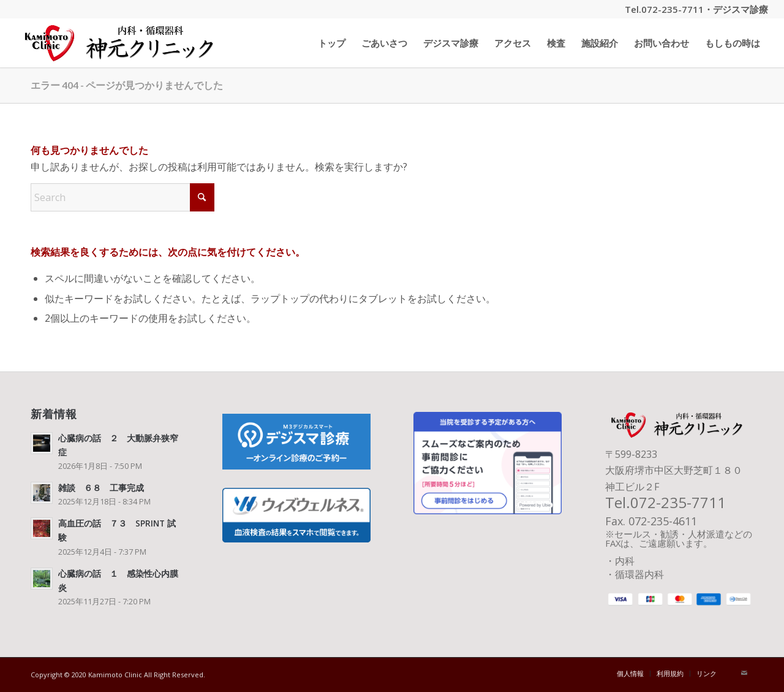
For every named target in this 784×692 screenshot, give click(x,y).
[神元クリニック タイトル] (123, 43)
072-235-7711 (678, 502)
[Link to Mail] (744, 673)
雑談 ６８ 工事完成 (101, 488)
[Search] (123, 197)
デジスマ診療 (741, 9)
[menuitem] (332, 43)
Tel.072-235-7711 (664, 9)
